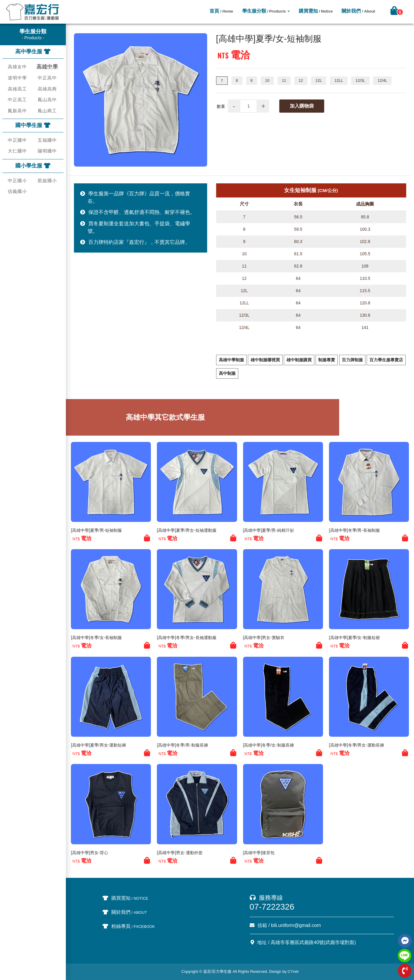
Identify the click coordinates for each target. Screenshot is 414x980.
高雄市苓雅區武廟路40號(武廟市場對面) (313, 942)
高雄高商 (47, 89)
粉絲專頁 (129, 926)
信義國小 (17, 191)
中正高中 (47, 78)
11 (284, 80)
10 (267, 80)
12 (301, 80)
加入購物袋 (302, 106)
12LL (339, 80)
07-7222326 (272, 907)
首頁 (221, 11)
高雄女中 (17, 67)
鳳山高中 (47, 100)
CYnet (293, 971)
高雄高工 (17, 89)
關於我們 (358, 11)
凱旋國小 (47, 181)
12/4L (382, 80)
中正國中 (17, 140)
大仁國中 (17, 151)
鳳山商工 (47, 111)
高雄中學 (47, 67)
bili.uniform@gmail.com (296, 925)
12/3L (360, 80)
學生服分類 (264, 11)
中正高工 (17, 100)
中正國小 (17, 181)
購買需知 (316, 11)
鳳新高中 (17, 111)
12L (319, 80)
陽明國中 (47, 151)
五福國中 (47, 140)
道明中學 (17, 78)
